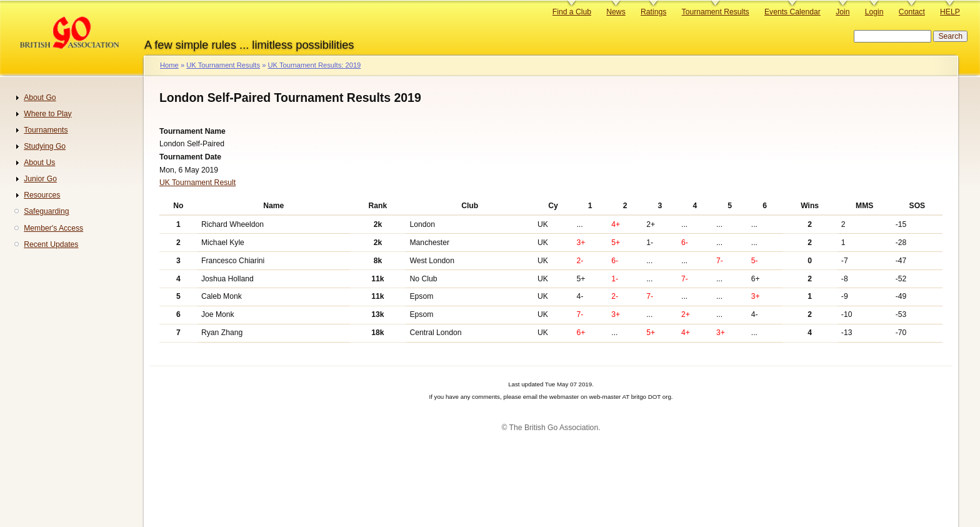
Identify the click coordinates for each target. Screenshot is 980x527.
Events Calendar (792, 12)
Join (842, 12)
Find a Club (572, 12)
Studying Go (45, 146)
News (616, 12)
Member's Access (53, 228)
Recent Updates (51, 244)
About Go (40, 98)
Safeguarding (46, 211)
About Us (39, 163)
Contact (912, 12)
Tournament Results (716, 12)
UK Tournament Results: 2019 (314, 65)
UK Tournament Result (197, 183)
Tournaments (46, 130)
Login (874, 12)
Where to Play (47, 114)
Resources (42, 195)
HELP (950, 12)
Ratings (653, 12)
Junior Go (40, 179)
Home (169, 65)
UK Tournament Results (223, 65)
